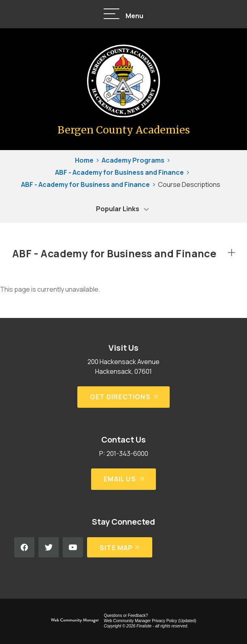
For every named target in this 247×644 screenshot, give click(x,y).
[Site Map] (120, 547)
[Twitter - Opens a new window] (49, 547)
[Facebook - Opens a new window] (24, 547)
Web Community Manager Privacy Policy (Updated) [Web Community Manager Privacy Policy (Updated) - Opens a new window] (150, 621)
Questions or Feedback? (126, 615)
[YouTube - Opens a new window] (73, 547)
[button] (123, 14)
